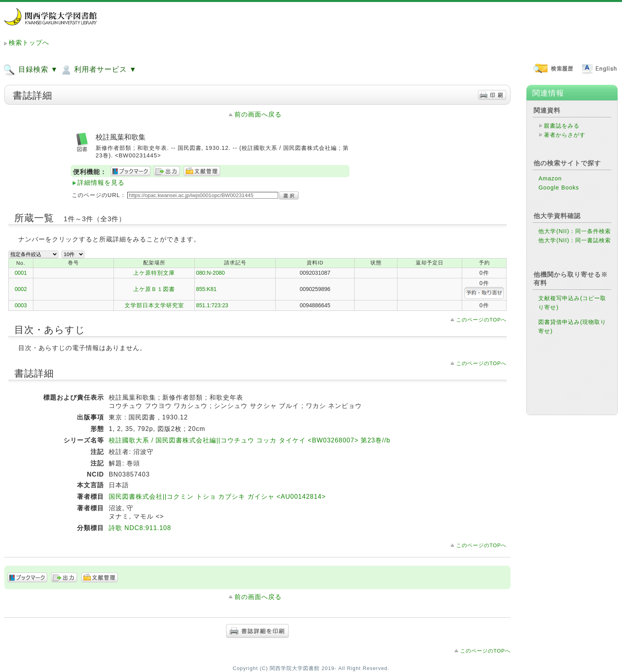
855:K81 (206, 289)
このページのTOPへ (481, 320)
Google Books (559, 188)
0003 (21, 305)
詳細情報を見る (101, 183)
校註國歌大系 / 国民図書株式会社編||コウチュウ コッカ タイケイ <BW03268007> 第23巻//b (250, 440)
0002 (21, 289)
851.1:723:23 (212, 305)
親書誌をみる (562, 126)
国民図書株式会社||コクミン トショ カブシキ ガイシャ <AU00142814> (217, 497)
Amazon (550, 178)
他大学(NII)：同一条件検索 (575, 231)
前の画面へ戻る (258, 114)
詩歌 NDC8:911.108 (140, 528)
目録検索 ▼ (31, 70)
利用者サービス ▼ (98, 70)
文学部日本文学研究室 (154, 305)
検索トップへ (29, 43)
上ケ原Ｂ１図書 (154, 289)
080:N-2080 (210, 273)
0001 (21, 273)
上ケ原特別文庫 (154, 273)
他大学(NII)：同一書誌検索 (575, 240)
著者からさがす (565, 135)
